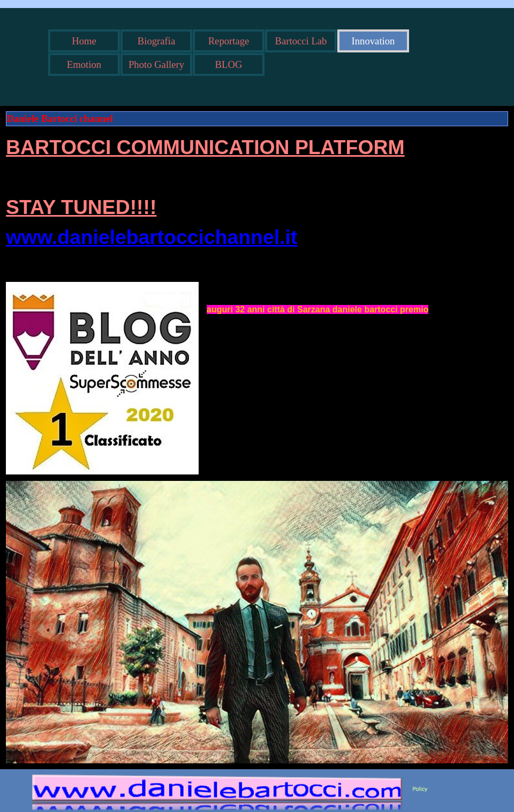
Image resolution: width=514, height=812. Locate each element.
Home (84, 41)
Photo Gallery (156, 64)
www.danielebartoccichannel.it (152, 237)
